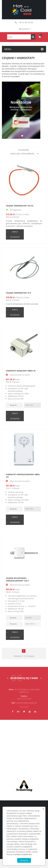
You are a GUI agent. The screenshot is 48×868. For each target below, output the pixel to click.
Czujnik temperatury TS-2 (18, 293)
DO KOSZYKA (15, 237)
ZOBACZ (15, 232)
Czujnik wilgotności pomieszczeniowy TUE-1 (17, 579)
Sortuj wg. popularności (24, 154)
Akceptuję (24, 860)
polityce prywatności (23, 854)
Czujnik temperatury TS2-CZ (20, 206)
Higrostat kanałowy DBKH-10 (21, 371)
